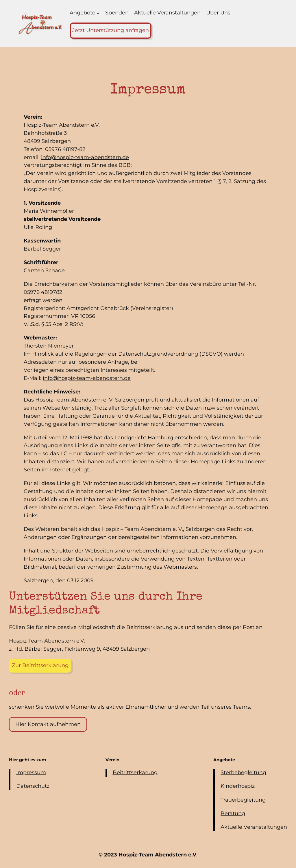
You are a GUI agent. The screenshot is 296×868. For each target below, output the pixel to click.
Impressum (31, 772)
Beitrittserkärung (135, 772)
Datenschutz (33, 786)
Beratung (233, 813)
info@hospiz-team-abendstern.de (85, 157)
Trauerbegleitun (241, 800)
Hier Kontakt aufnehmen (48, 724)
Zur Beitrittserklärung (40, 665)
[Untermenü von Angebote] (98, 13)
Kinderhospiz (238, 786)
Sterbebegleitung (243, 772)
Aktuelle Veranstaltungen (254, 827)
